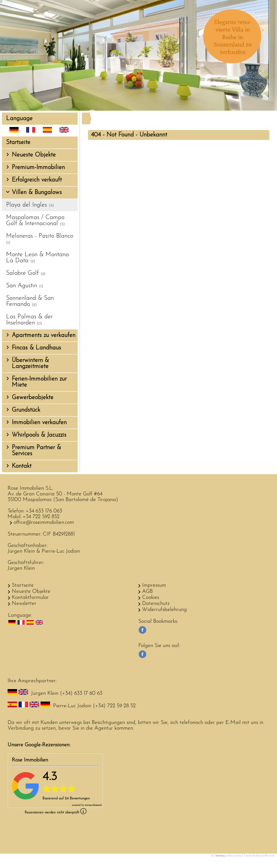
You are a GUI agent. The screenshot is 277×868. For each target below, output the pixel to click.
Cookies (151, 598)
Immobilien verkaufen (39, 423)
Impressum (154, 585)
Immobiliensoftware (260, 856)
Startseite (18, 143)
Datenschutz (156, 604)
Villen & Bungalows (37, 193)
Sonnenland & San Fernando (30, 301)
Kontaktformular (30, 598)
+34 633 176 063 (44, 511)
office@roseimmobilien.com (44, 523)
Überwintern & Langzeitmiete (30, 363)
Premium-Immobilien (38, 168)
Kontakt (22, 466)
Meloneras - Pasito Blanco (40, 239)
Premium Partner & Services (36, 451)
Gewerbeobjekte (33, 398)
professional (93, 805)
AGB (147, 591)
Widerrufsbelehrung (164, 610)
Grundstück (26, 410)
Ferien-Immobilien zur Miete (39, 382)
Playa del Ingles (30, 205)
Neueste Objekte (34, 155)
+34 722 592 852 (41, 517)
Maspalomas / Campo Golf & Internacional (35, 221)
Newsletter (24, 604)
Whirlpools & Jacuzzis (39, 435)
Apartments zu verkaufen (44, 335)
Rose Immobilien (30, 760)
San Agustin (25, 286)
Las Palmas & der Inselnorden (29, 320)
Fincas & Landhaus (36, 348)
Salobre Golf (26, 273)
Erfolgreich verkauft (37, 180)
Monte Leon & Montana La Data (38, 258)
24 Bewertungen (77, 798)
